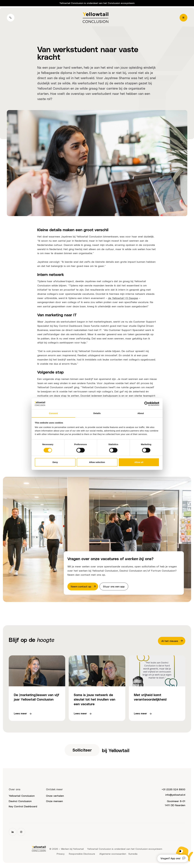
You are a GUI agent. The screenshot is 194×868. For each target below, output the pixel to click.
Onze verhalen (55, 798)
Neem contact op (84, 587)
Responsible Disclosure (82, 856)
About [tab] (141, 413)
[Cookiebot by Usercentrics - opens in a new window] (146, 404)
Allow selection (97, 462)
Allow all (139, 462)
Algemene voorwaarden (112, 856)
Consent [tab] (53, 413)
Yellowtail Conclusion (22, 798)
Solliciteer (82, 752)
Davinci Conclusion (20, 803)
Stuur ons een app (116, 587)
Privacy (60, 856)
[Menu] (183, 18)
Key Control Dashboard (23, 808)
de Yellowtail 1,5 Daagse (123, 298)
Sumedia (133, 856)
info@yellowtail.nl (175, 797)
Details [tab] (97, 413)
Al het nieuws (172, 641)
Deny (55, 462)
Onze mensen (54, 803)
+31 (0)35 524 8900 (173, 791)
